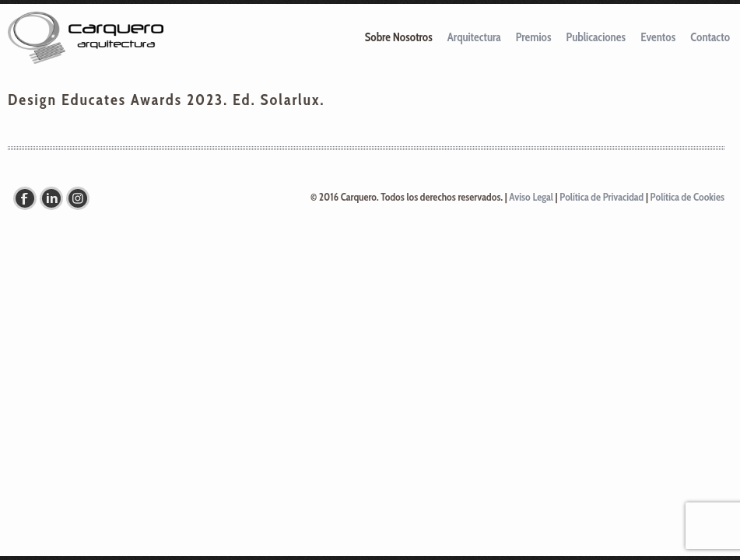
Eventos (658, 37)
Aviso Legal (531, 197)
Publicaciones (596, 37)
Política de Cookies (687, 197)
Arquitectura (474, 37)
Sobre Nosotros (399, 37)
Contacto (710, 37)
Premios (534, 37)
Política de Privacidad (601, 197)
